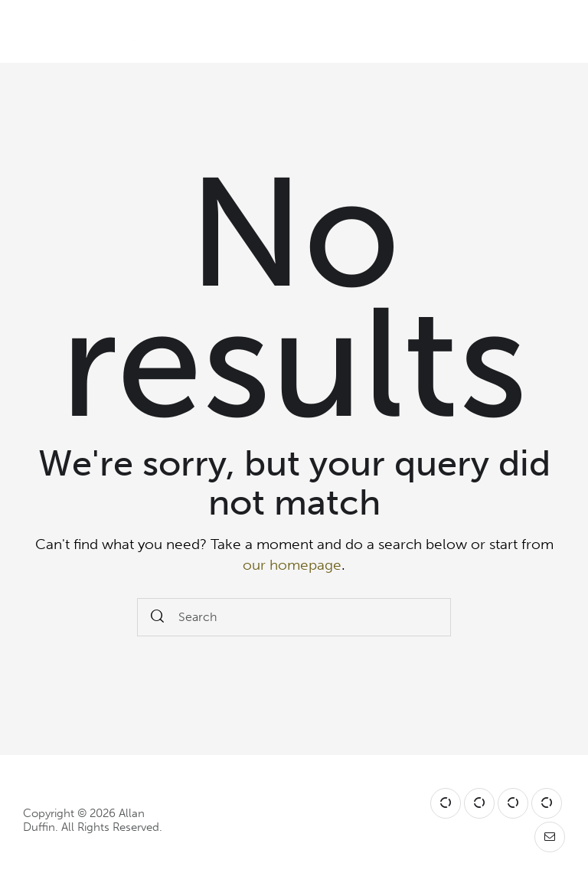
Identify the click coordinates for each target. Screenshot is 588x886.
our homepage (292, 565)
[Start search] (157, 618)
